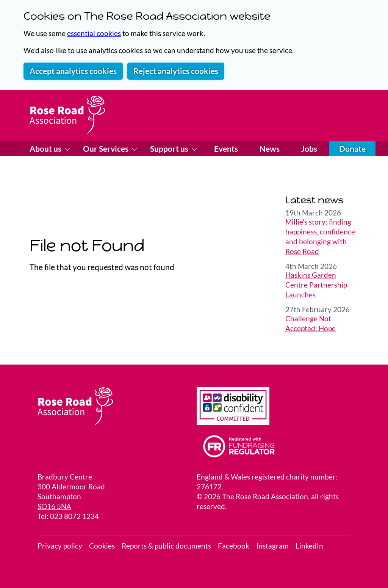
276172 (209, 487)
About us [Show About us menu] (46, 149)
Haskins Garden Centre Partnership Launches (316, 285)
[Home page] (67, 115)
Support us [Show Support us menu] (170, 149)
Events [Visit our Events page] (226, 149)
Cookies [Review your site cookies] (102, 546)
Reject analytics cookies (176, 71)
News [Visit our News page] (270, 149)
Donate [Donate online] (352, 149)
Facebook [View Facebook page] (234, 546)
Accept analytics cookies (73, 71)
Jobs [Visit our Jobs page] (309, 149)
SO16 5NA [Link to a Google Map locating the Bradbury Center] (54, 506)
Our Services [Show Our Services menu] (106, 149)
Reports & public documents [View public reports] (166, 546)
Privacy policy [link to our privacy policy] (60, 546)
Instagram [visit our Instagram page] (272, 546)
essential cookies (94, 33)
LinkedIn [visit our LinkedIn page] (309, 546)
